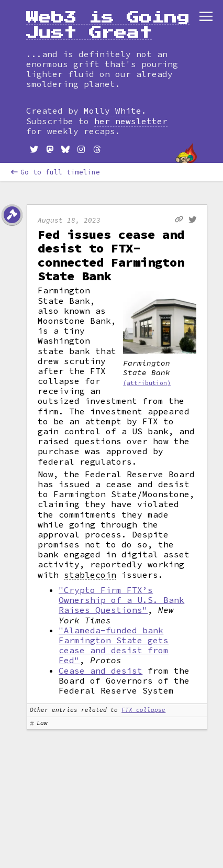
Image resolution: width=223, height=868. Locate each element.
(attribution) (147, 383)
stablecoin (90, 575)
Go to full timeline (55, 172)
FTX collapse (143, 710)
